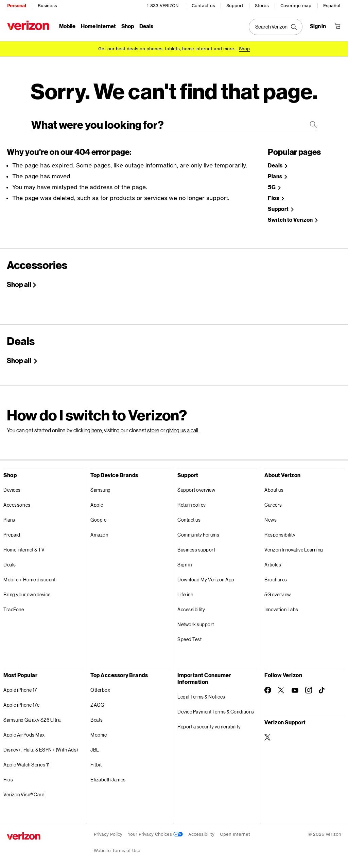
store (153, 428)
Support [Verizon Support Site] (279, 207)
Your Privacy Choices (155, 832)
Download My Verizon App (206, 577)
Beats (97, 717)
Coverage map (296, 5)
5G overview (278, 592)
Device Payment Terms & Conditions (216, 709)
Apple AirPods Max (24, 732)
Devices (12, 487)
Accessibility (191, 607)
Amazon (99, 532)
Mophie (99, 732)
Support (235, 5)
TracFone (14, 607)
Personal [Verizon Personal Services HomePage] (16, 5)
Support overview (196, 487)
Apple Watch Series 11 (27, 762)
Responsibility (280, 532)
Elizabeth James (108, 777)
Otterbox (100, 688)
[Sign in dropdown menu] (318, 26)
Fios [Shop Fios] (274, 196)
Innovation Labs (281, 607)
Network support (196, 622)
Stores (262, 5)
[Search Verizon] (276, 26)
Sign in (185, 562)
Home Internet (98, 26)
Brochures (276, 577)
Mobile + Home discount (29, 577)
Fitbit (96, 762)
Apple (97, 502)
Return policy (192, 502)
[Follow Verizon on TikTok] (322, 688)
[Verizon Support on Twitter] (268, 735)
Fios (8, 777)
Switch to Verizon (291, 218)
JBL (95, 747)
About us (274, 487)
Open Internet (235, 832)
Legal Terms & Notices (201, 694)
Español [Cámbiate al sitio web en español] (332, 5)
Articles (273, 562)
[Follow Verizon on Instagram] (309, 688)
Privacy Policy (108, 832)
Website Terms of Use (117, 848)
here (97, 428)
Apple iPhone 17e (21, 702)
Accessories (17, 502)
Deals (10, 562)
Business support (196, 547)
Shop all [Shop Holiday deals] (20, 358)
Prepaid (12, 532)
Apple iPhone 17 (20, 688)
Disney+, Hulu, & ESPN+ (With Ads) (41, 747)
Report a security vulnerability (209, 724)
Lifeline (185, 592)
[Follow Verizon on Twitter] (281, 688)
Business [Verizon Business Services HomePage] (47, 5)
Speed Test (189, 637)
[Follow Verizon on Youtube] (295, 688)
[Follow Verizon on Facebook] (268, 688)
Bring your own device (27, 592)
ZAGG (97, 702)
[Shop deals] (244, 48)
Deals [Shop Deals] (276, 163)
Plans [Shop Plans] (275, 174)
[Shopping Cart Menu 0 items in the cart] (338, 26)
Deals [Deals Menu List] (146, 26)
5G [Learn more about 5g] (272, 185)
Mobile (67, 26)
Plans (9, 517)
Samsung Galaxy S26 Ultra (32, 717)
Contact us (204, 5)
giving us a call (182, 428)
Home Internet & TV (24, 547)
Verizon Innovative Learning (294, 547)
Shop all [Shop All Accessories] (19, 282)
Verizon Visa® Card (24, 792)
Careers (273, 502)
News (271, 517)
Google (98, 517)
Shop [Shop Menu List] (127, 26)
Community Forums (198, 532)
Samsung (101, 487)
